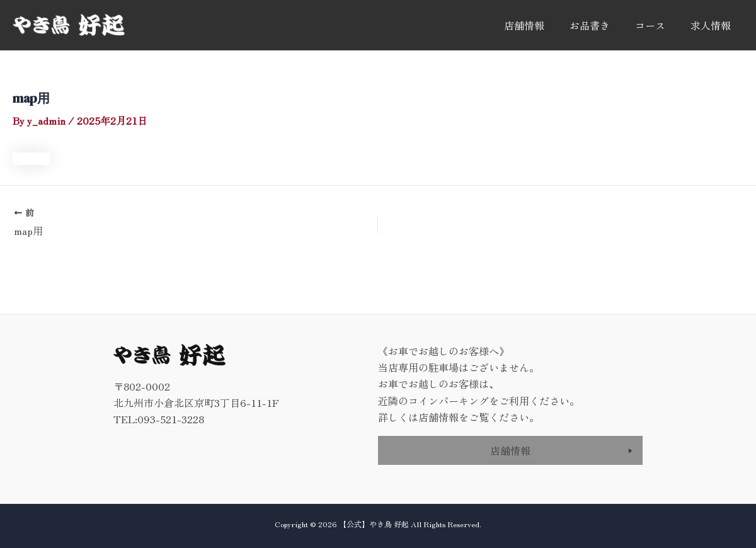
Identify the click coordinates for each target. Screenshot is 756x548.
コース (650, 25)
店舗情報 (524, 25)
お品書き (590, 25)
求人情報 (711, 25)
